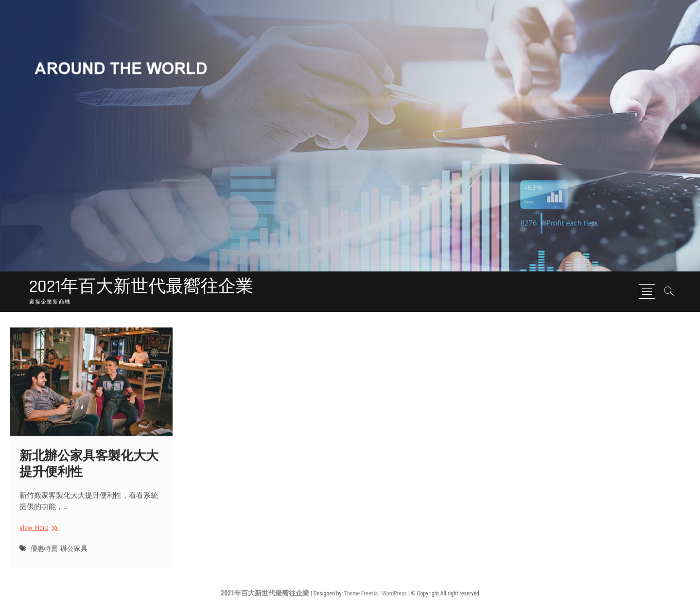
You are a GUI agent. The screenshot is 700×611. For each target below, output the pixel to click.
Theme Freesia (361, 593)
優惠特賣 (44, 554)
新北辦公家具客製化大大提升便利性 (89, 469)
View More (37, 533)
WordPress (394, 593)
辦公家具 (74, 554)
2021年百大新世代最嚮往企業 (141, 287)
